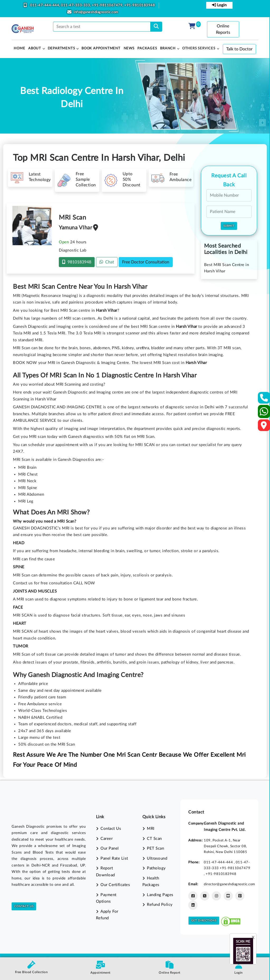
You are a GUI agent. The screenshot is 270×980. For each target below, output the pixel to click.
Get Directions (204, 921)
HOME (19, 48)
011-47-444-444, (45, 5)
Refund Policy (160, 905)
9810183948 (77, 262)
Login (219, 5)
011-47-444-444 (219, 862)
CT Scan (154, 839)
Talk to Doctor (239, 49)
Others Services (199, 48)
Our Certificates (115, 885)
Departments (61, 48)
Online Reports (223, 29)
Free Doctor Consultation (146, 262)
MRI (151, 829)
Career (107, 839)
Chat (107, 262)
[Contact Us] (264, 399)
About (35, 48)
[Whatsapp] (264, 414)
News (129, 48)
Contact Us (24, 906)
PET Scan (155, 848)
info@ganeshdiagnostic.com (96, 12)
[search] (156, 27)
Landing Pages (160, 895)
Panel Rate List (114, 858)
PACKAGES (147, 48)
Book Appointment (101, 48)
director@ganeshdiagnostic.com (230, 884)
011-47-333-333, (76, 5)
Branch (168, 48)
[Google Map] (264, 427)
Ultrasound (157, 858)
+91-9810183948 (139, 5)
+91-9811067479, (108, 5)
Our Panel (110, 848)
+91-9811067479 (235, 868)
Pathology (156, 868)
